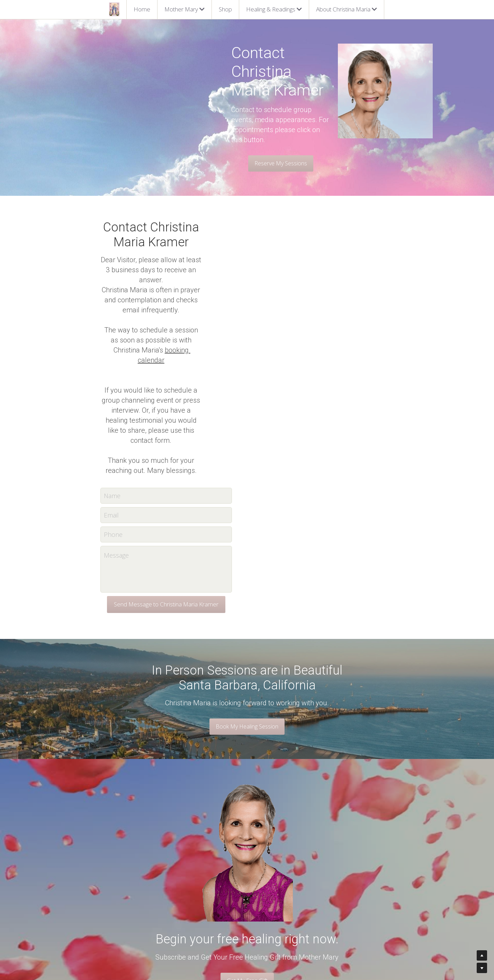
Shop (225, 9)
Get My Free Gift (247, 822)
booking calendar (273, 252)
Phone (194, 376)
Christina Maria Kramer (127, 889)
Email (192, 356)
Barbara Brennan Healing (204, 910)
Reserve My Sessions (152, 127)
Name (193, 337)
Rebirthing (187, 903)
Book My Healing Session (247, 568)
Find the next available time (281, 889)
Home (142, 9)
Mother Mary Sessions (201, 889)
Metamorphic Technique (203, 917)
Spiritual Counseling (198, 896)
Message (197, 397)
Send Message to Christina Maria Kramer (247, 446)
